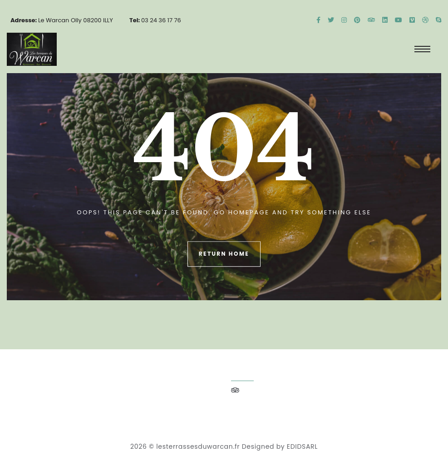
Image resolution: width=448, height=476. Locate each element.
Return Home (224, 254)
